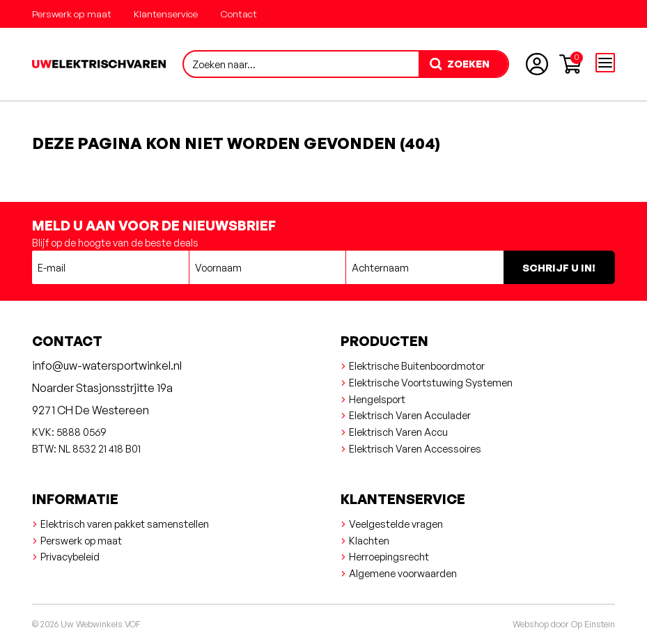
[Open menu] (605, 63)
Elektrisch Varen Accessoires (415, 448)
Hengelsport (377, 399)
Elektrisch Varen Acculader (410, 415)
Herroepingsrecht (389, 556)
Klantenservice (166, 14)
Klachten (369, 540)
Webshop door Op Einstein (564, 624)
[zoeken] (463, 64)
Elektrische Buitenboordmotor (417, 366)
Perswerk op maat (72, 14)
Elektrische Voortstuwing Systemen (431, 382)
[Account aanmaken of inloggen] (537, 64)
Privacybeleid (70, 556)
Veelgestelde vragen (396, 524)
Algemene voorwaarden (403, 573)
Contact (239, 14)
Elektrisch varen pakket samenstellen (125, 524)
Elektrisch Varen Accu (398, 432)
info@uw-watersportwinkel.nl (107, 366)
